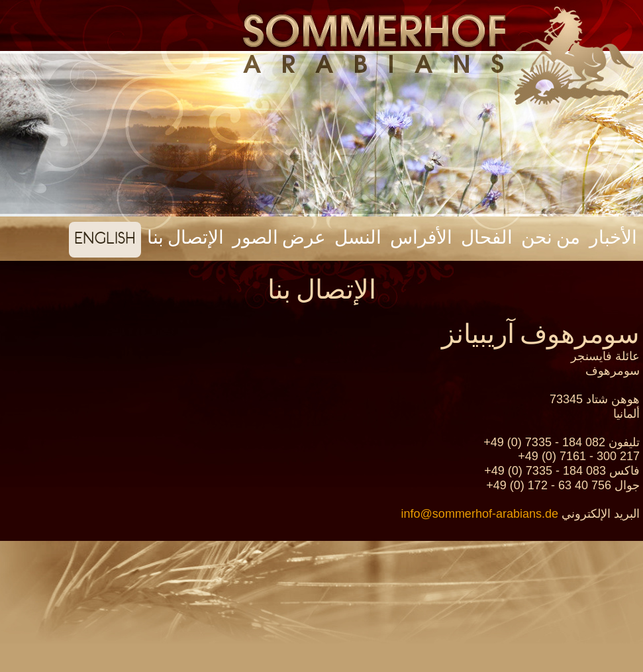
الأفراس (421, 238)
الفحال (487, 238)
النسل (358, 238)
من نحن (551, 238)
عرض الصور (279, 238)
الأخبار (613, 238)
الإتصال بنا (185, 238)
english (105, 238)
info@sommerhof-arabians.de (480, 514)
